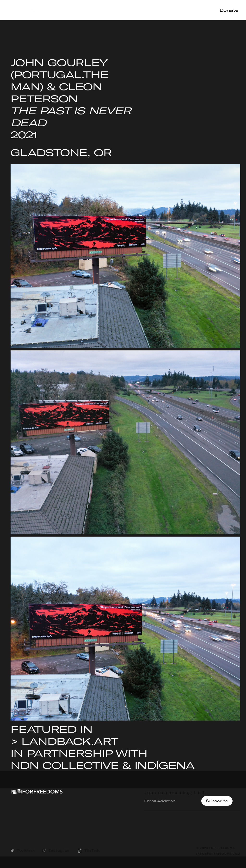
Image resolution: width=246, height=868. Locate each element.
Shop (203, 10)
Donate (229, 10)
